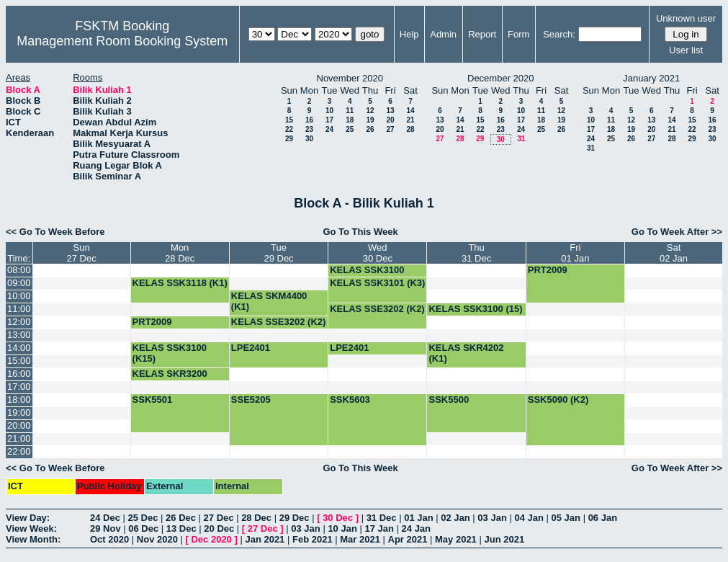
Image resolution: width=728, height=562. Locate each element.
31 (521, 139)
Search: (559, 34)
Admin (443, 34)
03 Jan (492, 518)
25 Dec (143, 518)
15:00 (19, 361)
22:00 (19, 451)
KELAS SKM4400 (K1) (269, 301)
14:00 (19, 348)
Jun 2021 (504, 539)
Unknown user (686, 18)
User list (686, 50)
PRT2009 (548, 270)
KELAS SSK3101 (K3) (377, 283)
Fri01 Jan (575, 253)
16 (309, 120)
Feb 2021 (313, 539)
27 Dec (219, 518)
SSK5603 (350, 400)
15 (289, 120)
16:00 (19, 374)
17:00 (19, 387)
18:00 (19, 400)
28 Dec (256, 518)
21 (410, 120)
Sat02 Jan (674, 253)
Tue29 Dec (278, 253)
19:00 (19, 412)
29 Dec (295, 518)
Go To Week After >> (677, 232)
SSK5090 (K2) (558, 400)
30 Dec (338, 518)
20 (390, 120)
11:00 (19, 309)
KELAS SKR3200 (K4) (170, 379)
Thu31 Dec (476, 253)
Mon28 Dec (180, 253)
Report (482, 34)
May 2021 (456, 539)
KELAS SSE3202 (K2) (377, 309)
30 (309, 139)
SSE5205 (251, 400)
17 (329, 120)
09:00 (19, 283)
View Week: (31, 528)
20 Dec (219, 528)
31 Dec (382, 518)
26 (370, 129)
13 (390, 111)
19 (370, 120)
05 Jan (566, 518)
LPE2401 (251, 348)
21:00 (19, 438)
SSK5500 (449, 400)
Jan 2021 (265, 539)
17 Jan (379, 528)
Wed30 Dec (378, 253)
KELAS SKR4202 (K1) (466, 353)
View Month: (33, 539)
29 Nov (105, 528)
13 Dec (181, 528)
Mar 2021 (360, 539)
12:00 (19, 322)
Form (518, 34)
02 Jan (455, 518)
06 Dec (143, 528)
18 (350, 120)
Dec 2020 (211, 539)
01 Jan (418, 518)
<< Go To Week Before (55, 232)
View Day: (28, 518)
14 (410, 111)
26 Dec (181, 518)
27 (390, 129)
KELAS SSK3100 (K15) (367, 275)
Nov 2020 (157, 539)
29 (289, 139)
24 (329, 129)
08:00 (19, 270)
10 (329, 111)
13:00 (19, 335)
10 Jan (342, 528)
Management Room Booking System (122, 41)
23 (309, 129)
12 (370, 111)
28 (410, 129)
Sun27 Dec (81, 253)
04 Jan (529, 518)
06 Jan (603, 518)
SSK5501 (153, 400)
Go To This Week (360, 232)
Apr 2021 (408, 539)
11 (350, 111)
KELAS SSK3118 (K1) (180, 283)
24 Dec (105, 518)
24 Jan (416, 528)
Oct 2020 (109, 539)
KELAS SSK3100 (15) (475, 309)
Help (409, 34)
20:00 (19, 425)
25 (350, 129)
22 (289, 129)
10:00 (19, 296)
